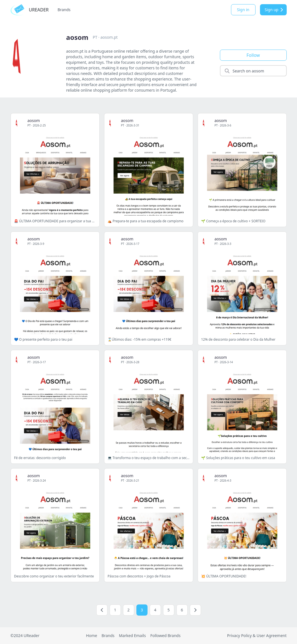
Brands (64, 10)
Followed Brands (165, 636)
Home (92, 636)
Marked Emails (132, 636)
